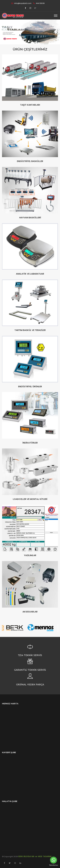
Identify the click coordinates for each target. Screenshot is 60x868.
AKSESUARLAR (30, 612)
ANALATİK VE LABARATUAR (30, 274)
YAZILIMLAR (30, 555)
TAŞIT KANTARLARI (30, 105)
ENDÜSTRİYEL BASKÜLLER (30, 161)
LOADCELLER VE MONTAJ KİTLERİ (30, 499)
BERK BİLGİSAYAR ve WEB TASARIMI (35, 856)
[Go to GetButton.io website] (53, 865)
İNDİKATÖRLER (30, 443)
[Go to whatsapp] (53, 860)
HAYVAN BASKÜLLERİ (30, 218)
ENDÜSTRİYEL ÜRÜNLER (30, 387)
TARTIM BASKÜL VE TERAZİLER (30, 330)
